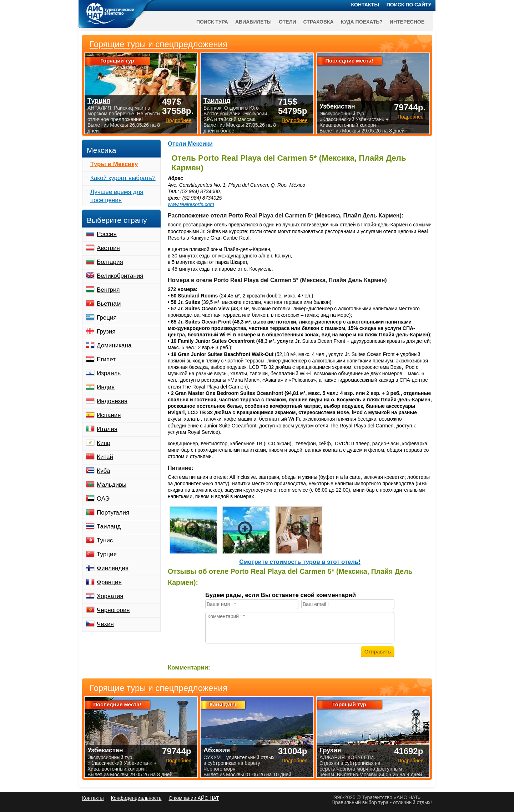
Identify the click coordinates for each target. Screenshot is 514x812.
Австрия (108, 248)
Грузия (106, 332)
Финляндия (113, 568)
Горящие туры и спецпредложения (158, 688)
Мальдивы (112, 485)
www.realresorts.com (191, 204)
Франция (109, 582)
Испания (109, 415)
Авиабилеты (253, 22)
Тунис (105, 540)
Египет (106, 359)
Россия (107, 234)
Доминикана (114, 345)
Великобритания (120, 276)
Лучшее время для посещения (117, 196)
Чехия (105, 624)
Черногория (113, 610)
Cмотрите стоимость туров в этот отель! (300, 562)
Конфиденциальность (136, 798)
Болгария (110, 262)
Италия (107, 429)
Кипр (104, 443)
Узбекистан (105, 750)
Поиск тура (212, 22)
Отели (288, 22)
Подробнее (179, 761)
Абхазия (217, 750)
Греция (107, 318)
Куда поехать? (362, 22)
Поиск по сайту (409, 5)
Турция (107, 554)
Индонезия (112, 401)
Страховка (319, 22)
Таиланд (109, 527)
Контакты (365, 5)
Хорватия (110, 596)
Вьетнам (109, 304)
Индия (106, 387)
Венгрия (108, 290)
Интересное (407, 22)
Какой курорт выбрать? (123, 178)
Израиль (109, 373)
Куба (103, 471)
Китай (105, 457)
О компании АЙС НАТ (194, 798)
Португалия (113, 513)
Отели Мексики (190, 144)
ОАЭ (103, 499)
